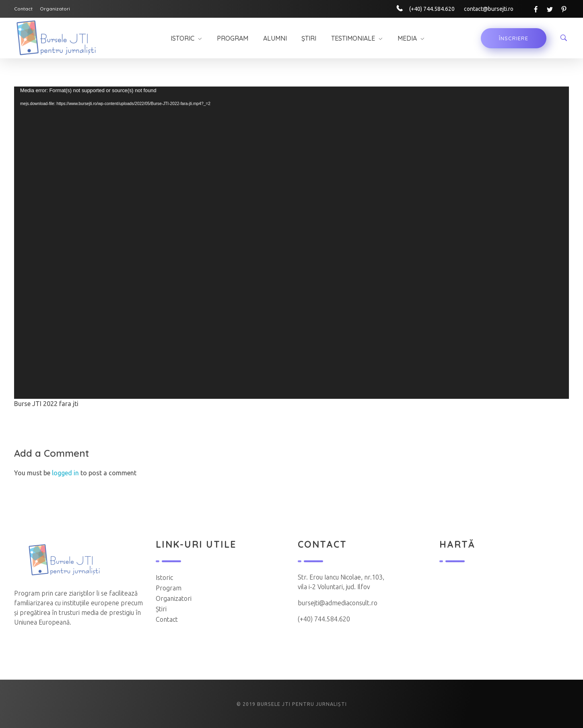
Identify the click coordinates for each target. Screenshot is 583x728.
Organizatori (174, 598)
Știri (161, 609)
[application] (291, 243)
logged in (66, 473)
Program (169, 588)
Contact (167, 619)
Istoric (164, 577)
